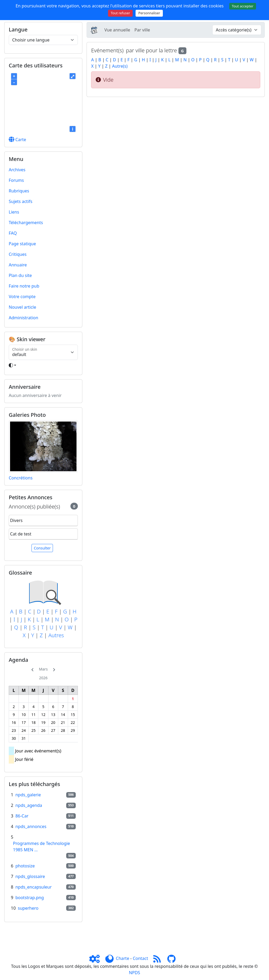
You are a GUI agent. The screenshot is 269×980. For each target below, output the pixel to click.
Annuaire (18, 265)
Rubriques (19, 191)
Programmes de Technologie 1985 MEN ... (41, 847)
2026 (43, 678)
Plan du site (20, 275)
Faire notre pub (24, 286)
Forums (16, 180)
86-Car (22, 816)
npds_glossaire (30, 876)
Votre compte (22, 297)
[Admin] (97, 958)
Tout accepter (243, 6)
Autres (56, 635)
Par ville (142, 30)
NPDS (134, 973)
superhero (28, 908)
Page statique (22, 244)
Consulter (42, 548)
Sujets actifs (21, 201)
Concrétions (21, 478)
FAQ (13, 233)
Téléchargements (26, 223)
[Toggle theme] (43, 365)
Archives (17, 170)
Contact (140, 958)
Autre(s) (120, 66)
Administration (23, 318)
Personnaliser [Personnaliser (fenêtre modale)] (149, 13)
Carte (17, 140)
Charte (123, 958)
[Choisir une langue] (43, 40)
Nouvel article (23, 307)
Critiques (18, 254)
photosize (25, 866)
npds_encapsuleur (33, 887)
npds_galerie (28, 795)
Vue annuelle (117, 30)
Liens (14, 212)
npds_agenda (29, 805)
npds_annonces (31, 826)
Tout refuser (120, 13)
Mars (43, 669)
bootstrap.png (30, 898)
